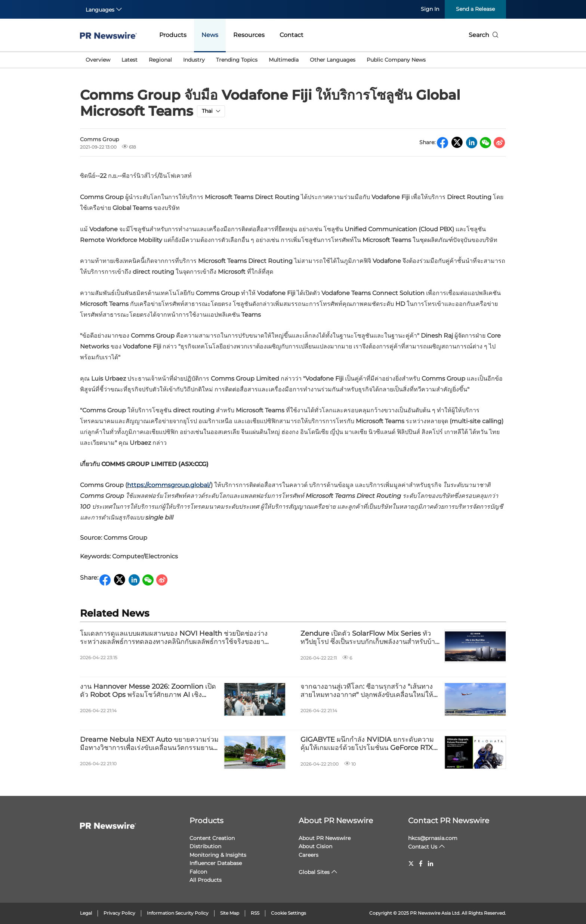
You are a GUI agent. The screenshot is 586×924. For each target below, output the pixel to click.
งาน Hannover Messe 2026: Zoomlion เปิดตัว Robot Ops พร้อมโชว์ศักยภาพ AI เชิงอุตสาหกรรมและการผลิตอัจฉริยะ (148, 691)
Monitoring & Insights (218, 855)
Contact (292, 35)
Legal (86, 913)
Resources (249, 35)
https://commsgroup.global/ (169, 485)
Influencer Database (216, 863)
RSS (255, 913)
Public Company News (396, 60)
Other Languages (333, 60)
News (210, 35)
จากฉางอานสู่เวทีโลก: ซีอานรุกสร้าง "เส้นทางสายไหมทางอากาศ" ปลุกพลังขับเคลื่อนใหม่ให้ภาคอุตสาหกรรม (367, 691)
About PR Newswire (336, 821)
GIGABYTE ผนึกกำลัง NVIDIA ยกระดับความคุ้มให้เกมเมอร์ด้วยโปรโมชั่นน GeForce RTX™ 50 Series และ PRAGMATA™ (370, 744)
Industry (194, 60)
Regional (160, 60)
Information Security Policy (178, 913)
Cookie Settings (289, 913)
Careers (309, 855)
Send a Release (475, 9)
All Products (206, 880)
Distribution (205, 846)
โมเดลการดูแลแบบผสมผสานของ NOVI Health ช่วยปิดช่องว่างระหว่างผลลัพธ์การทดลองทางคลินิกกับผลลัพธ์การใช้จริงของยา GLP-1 (174, 638)
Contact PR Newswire (449, 821)
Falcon (198, 872)
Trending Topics (237, 60)
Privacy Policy (119, 913)
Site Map (230, 913)
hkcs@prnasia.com (433, 838)
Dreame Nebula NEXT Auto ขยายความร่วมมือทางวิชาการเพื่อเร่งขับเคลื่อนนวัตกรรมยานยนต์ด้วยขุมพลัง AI (149, 744)
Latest (129, 60)
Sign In (430, 9)
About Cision (315, 846)
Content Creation (212, 838)
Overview (98, 60)
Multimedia (284, 60)
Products (173, 35)
